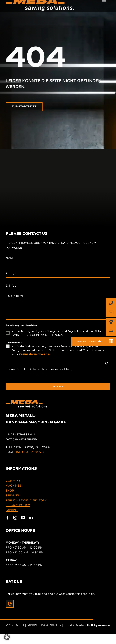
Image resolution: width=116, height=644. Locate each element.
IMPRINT (12, 510)
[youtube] (23, 518)
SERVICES (13, 496)
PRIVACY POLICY (18, 505)
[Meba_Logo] (27, 401)
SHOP (10, 491)
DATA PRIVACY (51, 625)
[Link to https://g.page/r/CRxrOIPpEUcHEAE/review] (10, 604)
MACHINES (13, 486)
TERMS (69, 625)
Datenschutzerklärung (34, 354)
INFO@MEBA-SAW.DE (31, 452)
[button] (7, 637)
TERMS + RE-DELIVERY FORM (26, 500)
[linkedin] (31, 518)
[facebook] (8, 518)
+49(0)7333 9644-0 (39, 447)
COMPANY (13, 481)
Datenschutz (14, 342)
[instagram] (15, 518)
